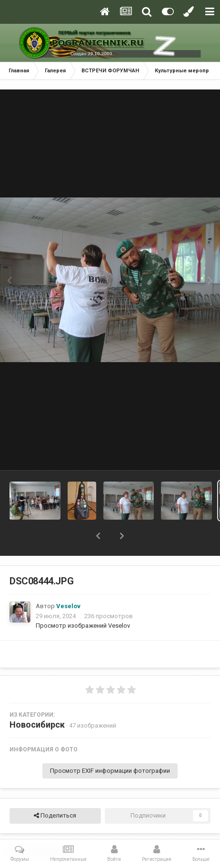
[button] (98, 536)
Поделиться (55, 816)
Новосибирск (37, 725)
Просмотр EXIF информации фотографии (110, 771)
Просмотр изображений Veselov (83, 626)
